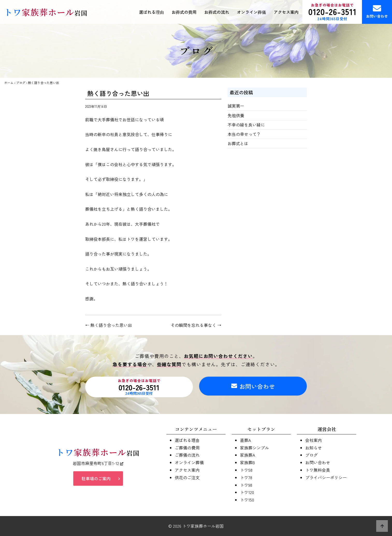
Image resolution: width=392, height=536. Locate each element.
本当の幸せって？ (244, 134)
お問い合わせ (377, 11)
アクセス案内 (286, 12)
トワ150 (247, 500)
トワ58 (246, 470)
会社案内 (314, 440)
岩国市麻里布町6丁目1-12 (98, 464)
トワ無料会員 (318, 470)
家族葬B (248, 462)
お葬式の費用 (184, 12)
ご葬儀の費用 (187, 448)
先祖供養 (236, 115)
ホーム (9, 83)
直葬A (245, 440)
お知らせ (314, 448)
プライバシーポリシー (326, 477)
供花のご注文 (187, 477)
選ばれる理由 (151, 12)
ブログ (21, 83)
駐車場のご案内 (96, 479)
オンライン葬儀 (251, 12)
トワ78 (246, 477)
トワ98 (246, 485)
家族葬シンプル (255, 448)
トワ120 (247, 492)
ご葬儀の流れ (187, 455)
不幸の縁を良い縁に (246, 125)
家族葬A (248, 455)
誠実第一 (236, 106)
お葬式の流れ (217, 12)
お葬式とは (238, 143)
